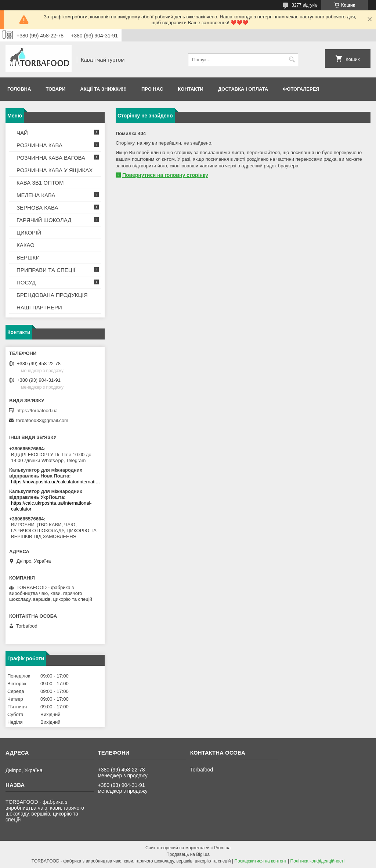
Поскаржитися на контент (260, 861)
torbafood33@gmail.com (42, 420)
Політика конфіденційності (318, 861)
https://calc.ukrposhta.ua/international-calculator (51, 506)
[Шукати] (292, 60)
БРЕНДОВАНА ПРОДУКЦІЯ (52, 295)
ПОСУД (26, 282)
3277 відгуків (305, 5)
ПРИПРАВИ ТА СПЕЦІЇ (46, 270)
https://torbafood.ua (37, 411)
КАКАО (26, 245)
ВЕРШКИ (28, 257)
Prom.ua (222, 848)
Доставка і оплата (243, 89)
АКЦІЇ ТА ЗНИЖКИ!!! (103, 89)
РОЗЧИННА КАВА (39, 145)
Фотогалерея (301, 89)
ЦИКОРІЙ (29, 233)
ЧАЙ (22, 133)
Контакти (191, 89)
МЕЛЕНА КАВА (36, 195)
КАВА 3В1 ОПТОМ (40, 183)
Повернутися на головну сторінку (165, 175)
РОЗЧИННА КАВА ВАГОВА (51, 158)
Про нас (152, 89)
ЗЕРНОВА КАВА (37, 208)
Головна (19, 89)
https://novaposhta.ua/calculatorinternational (56, 482)
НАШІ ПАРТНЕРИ (39, 307)
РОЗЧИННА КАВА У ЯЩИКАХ (55, 170)
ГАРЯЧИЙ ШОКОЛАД (44, 220)
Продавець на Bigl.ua (188, 854)
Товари (55, 89)
